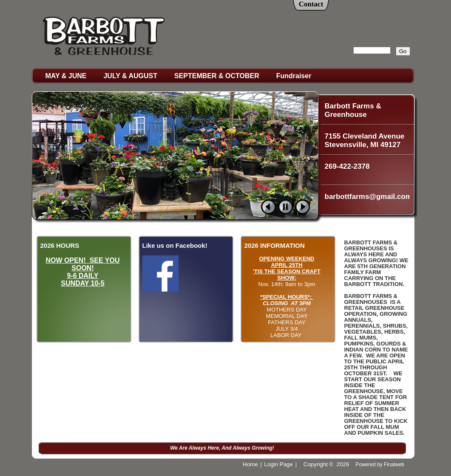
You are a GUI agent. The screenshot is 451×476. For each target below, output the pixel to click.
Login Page (279, 464)
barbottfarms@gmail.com (367, 197)
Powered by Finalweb (380, 465)
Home (250, 464)
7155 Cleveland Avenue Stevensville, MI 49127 (365, 140)
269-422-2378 (347, 166)
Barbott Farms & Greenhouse (353, 110)
